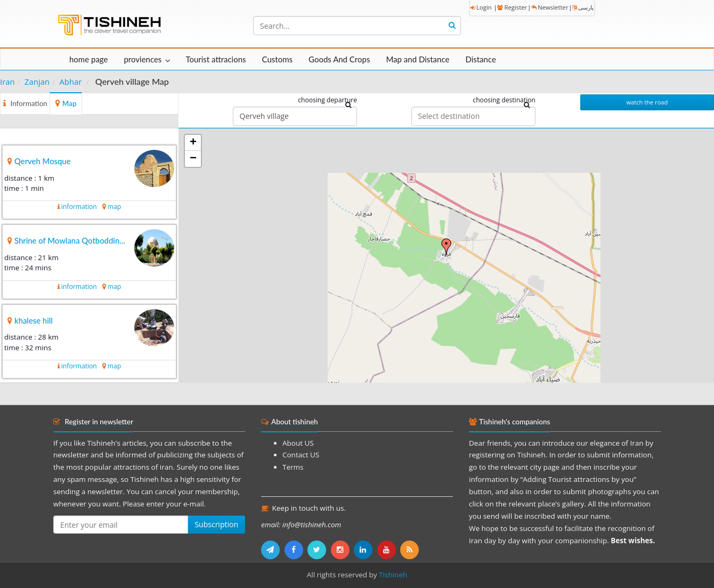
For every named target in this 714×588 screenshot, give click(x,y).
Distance (481, 59)
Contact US (301, 455)
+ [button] (193, 143)
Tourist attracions (216, 59)
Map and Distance (417, 59)
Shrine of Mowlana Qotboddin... (70, 240)
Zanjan (37, 82)
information (79, 207)
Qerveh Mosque (43, 161)
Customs (277, 59)
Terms (293, 467)
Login (481, 7)
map (114, 207)
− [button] (193, 159)
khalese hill (34, 320)
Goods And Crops (339, 59)
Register (512, 7)
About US (298, 443)
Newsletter (550, 7)
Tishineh (393, 575)
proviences (143, 59)
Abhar (70, 82)
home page (88, 59)
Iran (7, 82)
